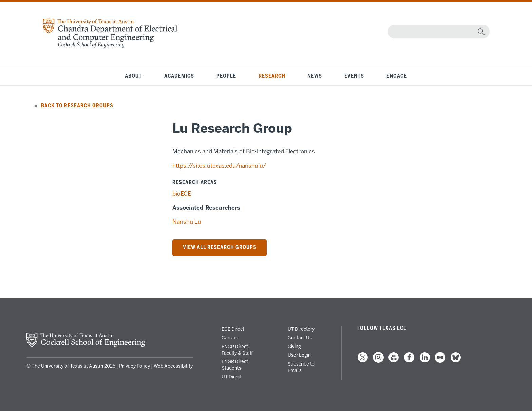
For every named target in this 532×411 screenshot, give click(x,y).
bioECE (182, 194)
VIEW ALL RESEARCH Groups (220, 247)
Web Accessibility (173, 366)
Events (354, 76)
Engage (397, 76)
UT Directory (301, 329)
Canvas (230, 338)
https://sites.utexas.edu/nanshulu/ (219, 166)
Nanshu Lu (187, 222)
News (315, 76)
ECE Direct (233, 329)
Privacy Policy (135, 366)
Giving (294, 347)
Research (272, 76)
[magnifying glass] (481, 32)
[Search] (437, 32)
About (133, 76)
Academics (179, 76)
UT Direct (232, 377)
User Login (299, 355)
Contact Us (300, 338)
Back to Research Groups (77, 106)
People (226, 76)
